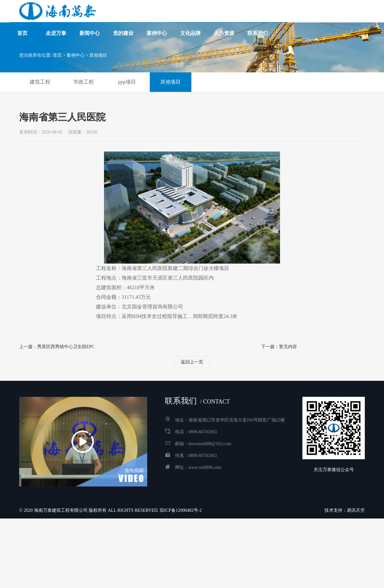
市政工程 (84, 82)
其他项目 (98, 55)
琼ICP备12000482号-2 (181, 510)
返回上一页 (192, 362)
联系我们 (258, 22)
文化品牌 (190, 22)
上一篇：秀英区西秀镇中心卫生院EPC (57, 347)
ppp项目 (127, 82)
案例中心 (157, 22)
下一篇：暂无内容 (279, 347)
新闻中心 (90, 22)
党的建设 (123, 22)
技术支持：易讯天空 (345, 510)
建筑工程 (40, 82)
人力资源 (224, 22)
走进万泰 (56, 22)
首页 (22, 22)
